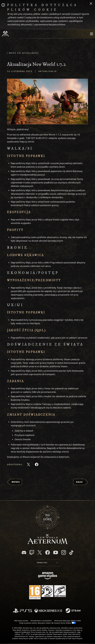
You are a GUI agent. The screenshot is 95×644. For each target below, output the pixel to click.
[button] (47, 101)
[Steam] (73, 611)
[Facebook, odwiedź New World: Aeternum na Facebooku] (48, 552)
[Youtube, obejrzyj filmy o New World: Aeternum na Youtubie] (56, 552)
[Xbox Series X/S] (48, 611)
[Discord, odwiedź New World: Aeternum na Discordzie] (24, 553)
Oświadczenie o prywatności (41, 621)
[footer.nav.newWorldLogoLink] (47, 543)
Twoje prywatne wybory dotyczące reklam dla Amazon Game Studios (47, 623)
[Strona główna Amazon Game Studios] (48, 576)
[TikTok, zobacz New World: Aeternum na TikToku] (71, 552)
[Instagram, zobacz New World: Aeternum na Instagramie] (64, 552)
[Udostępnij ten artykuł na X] (28, 464)
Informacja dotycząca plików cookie (67, 621)
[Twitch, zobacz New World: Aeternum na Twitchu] (32, 552)
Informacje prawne (21, 621)
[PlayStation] (22, 611)
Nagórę (47, 517)
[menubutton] (91, 34)
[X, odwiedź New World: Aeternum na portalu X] (40, 552)
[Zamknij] (91, 4)
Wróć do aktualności (24, 53)
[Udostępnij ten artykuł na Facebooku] (37, 464)
